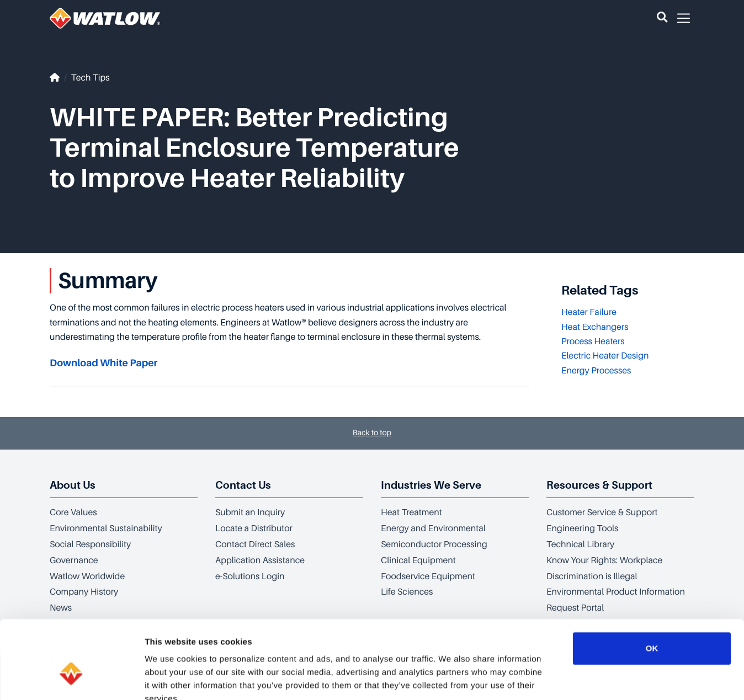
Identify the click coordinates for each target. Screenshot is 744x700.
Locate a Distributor (254, 528)
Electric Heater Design (605, 356)
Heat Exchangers (595, 327)
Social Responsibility (90, 544)
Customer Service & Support (602, 512)
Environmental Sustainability (106, 528)
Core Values (73, 512)
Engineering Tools (582, 528)
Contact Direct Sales (255, 544)
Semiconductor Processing (434, 544)
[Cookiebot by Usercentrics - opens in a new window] (71, 678)
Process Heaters (593, 341)
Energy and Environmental (433, 528)
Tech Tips (91, 78)
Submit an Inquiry (250, 512)
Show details (579, 678)
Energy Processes (596, 371)
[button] (662, 18)
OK (652, 583)
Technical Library (580, 544)
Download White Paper (103, 364)
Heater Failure (589, 312)
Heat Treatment (411, 512)
